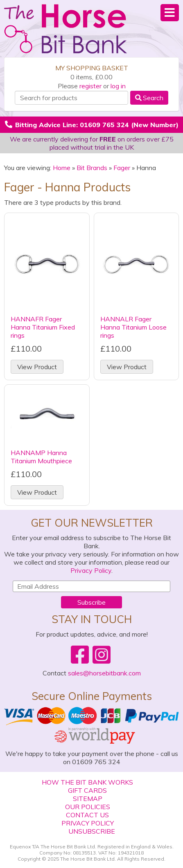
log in (118, 86)
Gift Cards (87, 790)
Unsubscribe (92, 831)
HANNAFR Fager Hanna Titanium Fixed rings (43, 327)
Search (149, 98)
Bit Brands (92, 168)
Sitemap (88, 798)
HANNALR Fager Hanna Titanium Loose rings (133, 327)
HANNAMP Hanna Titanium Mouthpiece (41, 457)
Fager (122, 168)
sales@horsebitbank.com (104, 673)
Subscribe (91, 602)
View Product (37, 367)
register (90, 86)
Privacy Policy (91, 570)
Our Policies (88, 807)
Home (62, 168)
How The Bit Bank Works (87, 782)
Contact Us (87, 815)
